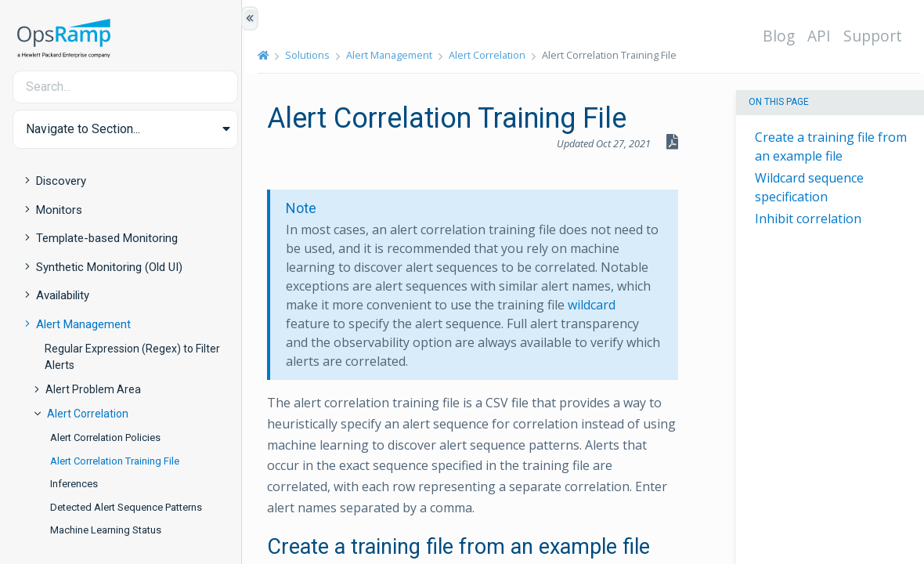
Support (876, 36)
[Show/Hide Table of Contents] (250, 18)
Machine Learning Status (106, 530)
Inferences (74, 484)
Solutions (313, 55)
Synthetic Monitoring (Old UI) (109, 267)
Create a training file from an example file (831, 146)
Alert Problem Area (93, 389)
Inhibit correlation (808, 219)
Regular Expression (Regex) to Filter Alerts (132, 357)
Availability (63, 295)
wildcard (600, 305)
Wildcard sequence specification (809, 187)
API (822, 36)
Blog (782, 36)
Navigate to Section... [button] (83, 129)
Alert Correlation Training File (115, 461)
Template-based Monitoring (107, 238)
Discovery (61, 181)
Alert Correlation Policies (105, 437)
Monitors (59, 210)
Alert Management (83, 324)
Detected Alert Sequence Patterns (126, 507)
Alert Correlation (88, 414)
